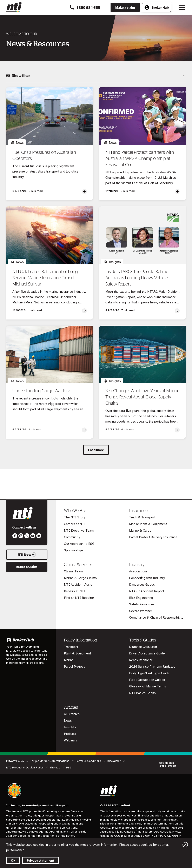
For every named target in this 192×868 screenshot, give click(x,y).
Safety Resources (142, 604)
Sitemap (55, 768)
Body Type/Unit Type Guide (149, 673)
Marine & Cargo (140, 531)
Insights (70, 727)
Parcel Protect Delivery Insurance (153, 537)
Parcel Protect (74, 667)
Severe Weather (141, 611)
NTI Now (27, 554)
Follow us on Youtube (33, 536)
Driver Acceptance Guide (147, 653)
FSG (69, 768)
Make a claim (125, 7)
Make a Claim (27, 567)
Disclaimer (114, 761)
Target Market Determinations (50, 761)
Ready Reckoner (141, 660)
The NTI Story (74, 517)
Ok (13, 860)
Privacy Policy (15, 761)
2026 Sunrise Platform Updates (152, 667)
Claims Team (73, 571)
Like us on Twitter (27, 536)
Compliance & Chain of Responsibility (156, 618)
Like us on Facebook (15, 536)
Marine (69, 660)
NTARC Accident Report (147, 591)
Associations (138, 571)
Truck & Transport (142, 517)
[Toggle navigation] (182, 7)
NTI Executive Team (79, 531)
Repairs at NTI (75, 591)
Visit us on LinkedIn (39, 536)
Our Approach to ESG (79, 544)
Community (72, 537)
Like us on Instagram (21, 536)
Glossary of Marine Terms (148, 686)
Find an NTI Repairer (79, 598)
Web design (167, 764)
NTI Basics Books (142, 693)
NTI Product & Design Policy (25, 768)
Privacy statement (41, 860)
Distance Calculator (143, 647)
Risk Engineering (141, 598)
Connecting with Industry (147, 578)
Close (185, 845)
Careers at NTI (75, 524)
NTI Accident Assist (79, 585)
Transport (71, 647)
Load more (96, 450)
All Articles (72, 714)
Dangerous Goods (142, 585)
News (68, 721)
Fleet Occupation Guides (147, 680)
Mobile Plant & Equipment (148, 524)
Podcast (70, 734)
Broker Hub (157, 7)
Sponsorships (74, 550)
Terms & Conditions (89, 761)
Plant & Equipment (77, 653)
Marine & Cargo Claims (80, 578)
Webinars (71, 740)
